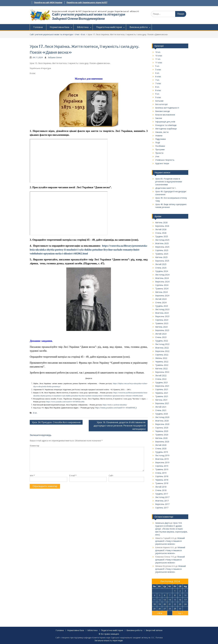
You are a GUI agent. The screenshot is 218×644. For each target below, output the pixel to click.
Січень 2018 (161, 490)
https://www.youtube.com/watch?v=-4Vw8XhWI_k (116, 408)
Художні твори (162, 163)
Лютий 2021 (161, 407)
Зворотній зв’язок (154, 630)
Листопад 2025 (162, 240)
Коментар (34, 446)
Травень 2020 (162, 435)
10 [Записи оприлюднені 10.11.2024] (185, 595)
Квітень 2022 (161, 369)
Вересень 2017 (162, 504)
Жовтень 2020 (162, 421)
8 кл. (83, 34)
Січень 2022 (161, 379)
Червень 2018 (162, 480)
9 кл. (157, 94)
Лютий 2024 (161, 299)
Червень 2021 (162, 393)
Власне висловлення (165, 115)
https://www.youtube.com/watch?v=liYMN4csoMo (65, 402)
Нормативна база (60, 27)
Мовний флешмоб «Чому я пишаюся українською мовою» (170, 541)
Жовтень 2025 (162, 243)
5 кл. (157, 66)
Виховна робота (139, 27)
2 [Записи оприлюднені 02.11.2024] (180, 591)
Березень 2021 (162, 403)
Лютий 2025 (161, 264)
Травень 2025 (162, 254)
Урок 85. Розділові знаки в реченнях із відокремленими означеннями (169, 182)
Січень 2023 (161, 337)
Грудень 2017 (162, 494)
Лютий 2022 (161, 375)
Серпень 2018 (162, 476)
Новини (159, 136)
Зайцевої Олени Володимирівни (78, 19)
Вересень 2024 (162, 282)
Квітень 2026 (161, 222)
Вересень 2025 (162, 247)
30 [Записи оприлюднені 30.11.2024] (180, 609)
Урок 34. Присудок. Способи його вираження (56, 422)
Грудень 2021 (162, 382)
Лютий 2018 (161, 487)
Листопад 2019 (162, 455)
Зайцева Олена (55, 57)
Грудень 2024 (162, 271)
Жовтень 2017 (162, 501)
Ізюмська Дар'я (162, 523)
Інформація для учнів (165, 122)
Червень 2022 (162, 362)
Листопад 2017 (162, 497)
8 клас (158, 90)
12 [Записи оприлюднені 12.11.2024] (160, 600)
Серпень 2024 (162, 285)
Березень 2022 (162, 372)
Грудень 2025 (162, 236)
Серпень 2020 (162, 428)
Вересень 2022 (162, 351)
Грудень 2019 (162, 452)
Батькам (159, 101)
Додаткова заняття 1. (166, 188)
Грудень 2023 (162, 306)
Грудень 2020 (162, 414)
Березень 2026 (162, 226)
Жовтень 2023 (162, 313)
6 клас (158, 76)
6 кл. (157, 73)
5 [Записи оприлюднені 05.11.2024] (160, 595)
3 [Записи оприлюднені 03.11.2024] (185, 591)
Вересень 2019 (162, 462)
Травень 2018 (162, 483)
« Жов (160, 613)
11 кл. (158, 59)
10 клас (159, 56)
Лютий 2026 (161, 229)
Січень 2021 (161, 410)
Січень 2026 (161, 233)
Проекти (159, 153)
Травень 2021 (162, 396)
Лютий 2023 (161, 334)
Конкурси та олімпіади (166, 125)
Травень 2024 (162, 289)
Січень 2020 (161, 449)
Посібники (160, 146)
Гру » (180, 613)
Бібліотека (83, 27)
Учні (77, 34)
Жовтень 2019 (162, 459)
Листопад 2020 (162, 417)
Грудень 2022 (162, 341)
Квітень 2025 (161, 257)
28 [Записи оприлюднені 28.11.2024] (170, 609)
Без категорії (161, 104)
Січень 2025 (161, 268)
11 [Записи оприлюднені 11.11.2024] (154, 600)
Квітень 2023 (161, 327)
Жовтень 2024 (162, 278)
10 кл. (158, 52)
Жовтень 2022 (162, 348)
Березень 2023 (162, 330)
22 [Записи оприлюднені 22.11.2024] (175, 604)
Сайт (111, 475)
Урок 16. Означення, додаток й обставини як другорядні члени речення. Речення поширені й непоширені (120, 426)
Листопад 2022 (162, 344)
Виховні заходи (163, 111)
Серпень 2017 (162, 508)
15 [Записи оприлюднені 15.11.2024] (175, 600)
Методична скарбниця (166, 129)
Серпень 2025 (162, 250)
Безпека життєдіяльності (167, 108)
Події (158, 143)
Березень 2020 (162, 442)
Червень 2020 (162, 431)
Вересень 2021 (162, 386)
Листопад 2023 (162, 309)
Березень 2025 (162, 261)
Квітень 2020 (161, 438)
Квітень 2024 (161, 292)
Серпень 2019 (162, 466)
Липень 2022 (161, 358)
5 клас (158, 69)
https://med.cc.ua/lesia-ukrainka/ (115, 405)
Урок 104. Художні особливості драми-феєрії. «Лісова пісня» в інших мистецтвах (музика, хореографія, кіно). (171, 529)
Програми (160, 149)
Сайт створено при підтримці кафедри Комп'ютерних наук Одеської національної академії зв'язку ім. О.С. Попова (109, 638)
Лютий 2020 (161, 445)
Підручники (161, 139)
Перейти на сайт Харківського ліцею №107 (87, 3)
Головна (38, 27)
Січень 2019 (161, 473)
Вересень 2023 (162, 316)
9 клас (158, 97)
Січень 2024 (161, 302)
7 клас (158, 83)
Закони (159, 118)
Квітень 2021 (161, 400)
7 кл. (157, 80)
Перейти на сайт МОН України (48, 3)
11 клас (159, 63)
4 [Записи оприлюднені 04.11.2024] (154, 595)
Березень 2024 (162, 296)
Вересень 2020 (162, 424)
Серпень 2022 (162, 355)
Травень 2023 (162, 323)
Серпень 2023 (162, 320)
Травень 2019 (162, 469)
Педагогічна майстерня (109, 27)
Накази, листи (162, 132)
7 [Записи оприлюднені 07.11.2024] (170, 595)
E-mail (73, 475)
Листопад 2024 (162, 275)
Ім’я (32, 475)
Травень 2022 (162, 365)
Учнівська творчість (165, 160)
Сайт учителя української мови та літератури (89, 14)
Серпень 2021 (162, 389)
